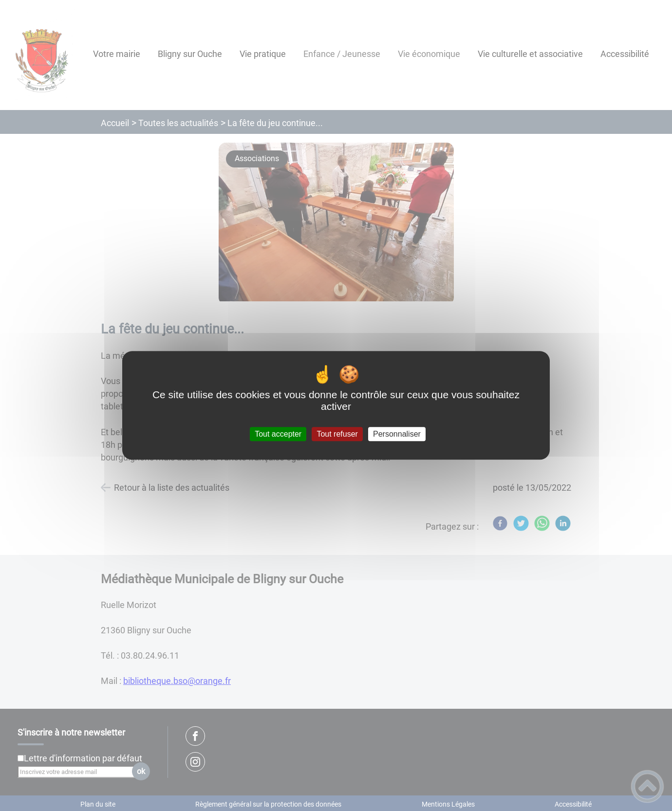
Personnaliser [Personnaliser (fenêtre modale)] (397, 434)
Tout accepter (278, 434)
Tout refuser (337, 434)
